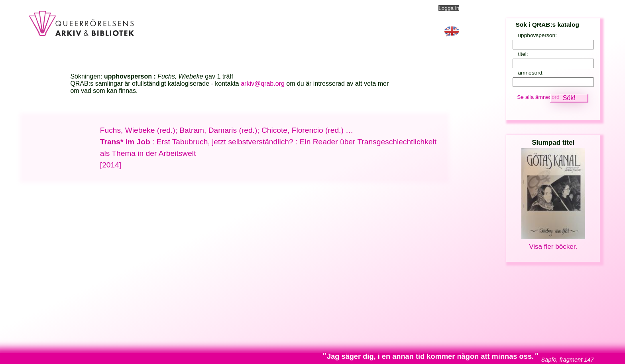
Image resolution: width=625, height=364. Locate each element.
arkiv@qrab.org (263, 84)
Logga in (449, 8)
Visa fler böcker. (553, 247)
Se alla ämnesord (538, 97)
